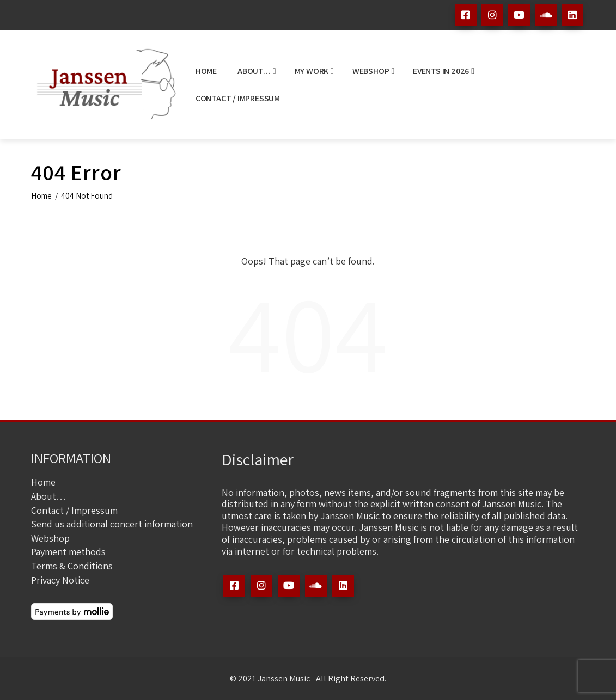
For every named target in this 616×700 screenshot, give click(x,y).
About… (257, 71)
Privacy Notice (60, 580)
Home (206, 71)
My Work (314, 71)
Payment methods (68, 552)
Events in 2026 (444, 71)
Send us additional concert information (112, 524)
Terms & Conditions (72, 566)
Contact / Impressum (238, 98)
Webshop (373, 71)
